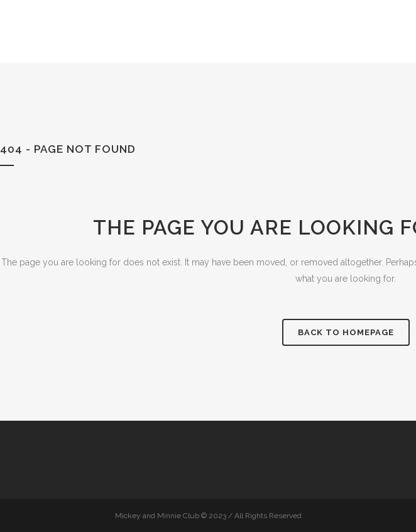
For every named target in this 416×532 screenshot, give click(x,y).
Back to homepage (346, 332)
